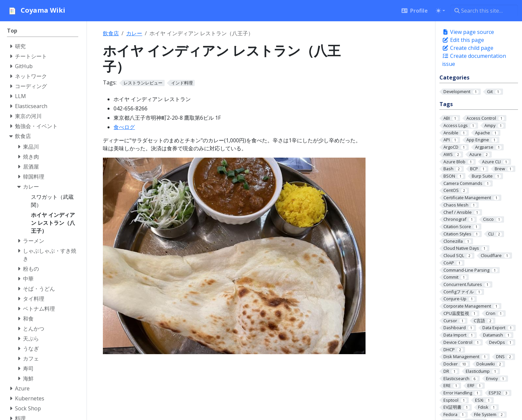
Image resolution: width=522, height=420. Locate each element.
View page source (468, 32)
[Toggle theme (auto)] (440, 11)
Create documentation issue (474, 60)
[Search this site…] (484, 11)
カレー (134, 33)
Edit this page (463, 40)
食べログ (124, 127)
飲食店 (111, 33)
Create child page (468, 48)
